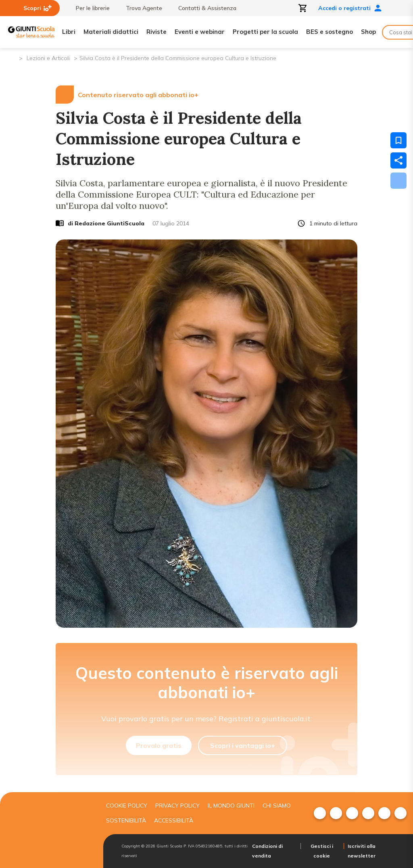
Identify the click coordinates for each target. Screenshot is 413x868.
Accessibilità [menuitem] (174, 820)
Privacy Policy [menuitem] (177, 806)
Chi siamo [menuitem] (277, 806)
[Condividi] (398, 160)
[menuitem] (320, 813)
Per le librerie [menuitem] (89, 8)
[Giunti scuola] (48, 830)
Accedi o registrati (350, 8)
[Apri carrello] (303, 8)
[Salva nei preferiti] (398, 140)
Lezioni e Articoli (48, 58)
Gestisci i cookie (322, 851)
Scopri (38, 8)
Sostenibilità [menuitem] (126, 820)
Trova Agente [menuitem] (140, 8)
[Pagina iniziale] (12, 57)
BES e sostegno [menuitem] (330, 32)
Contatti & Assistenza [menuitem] (203, 8)
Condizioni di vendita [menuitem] (267, 851)
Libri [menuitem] (69, 32)
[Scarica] (398, 181)
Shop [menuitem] (368, 32)
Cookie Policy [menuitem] (127, 806)
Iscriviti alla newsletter (362, 851)
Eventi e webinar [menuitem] (200, 32)
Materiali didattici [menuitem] (111, 32)
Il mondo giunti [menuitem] (231, 806)
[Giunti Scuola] (31, 32)
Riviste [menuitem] (156, 32)
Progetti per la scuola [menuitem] (265, 32)
